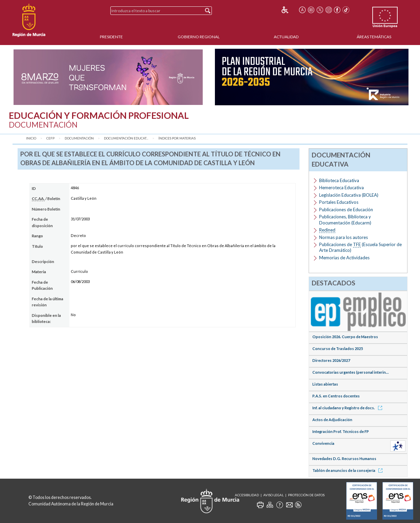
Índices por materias (177, 138)
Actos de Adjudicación (332, 420)
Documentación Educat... (126, 138)
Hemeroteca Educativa (341, 188)
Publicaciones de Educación (346, 210)
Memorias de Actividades (344, 258)
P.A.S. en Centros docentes (336, 396)
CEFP (50, 138)
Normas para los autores (344, 237)
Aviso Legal (273, 495)
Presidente (111, 37)
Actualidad (286, 37)
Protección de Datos (306, 495)
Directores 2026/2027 (331, 360)
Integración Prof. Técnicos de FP (341, 431)
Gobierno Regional (199, 37)
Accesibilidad (247, 495)
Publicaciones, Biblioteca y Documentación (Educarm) (345, 220)
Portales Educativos (339, 202)
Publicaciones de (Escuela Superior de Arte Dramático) (360, 247)
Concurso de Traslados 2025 (338, 348)
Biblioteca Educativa (339, 180)
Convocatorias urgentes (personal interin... (351, 372)
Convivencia (323, 443)
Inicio (31, 138)
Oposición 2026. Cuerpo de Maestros (345, 337)
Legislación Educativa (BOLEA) (349, 195)
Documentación (79, 138)
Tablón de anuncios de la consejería (349, 470)
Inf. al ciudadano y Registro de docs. (348, 408)
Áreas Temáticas (374, 37)
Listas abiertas (325, 384)
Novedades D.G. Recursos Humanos (344, 459)
